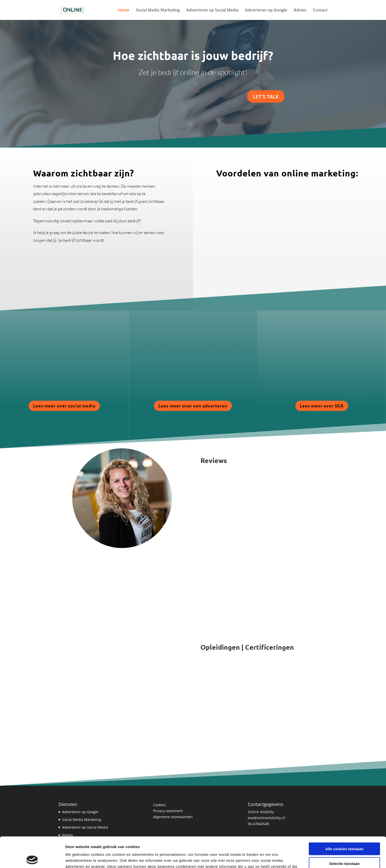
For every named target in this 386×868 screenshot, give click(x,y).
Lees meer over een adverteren (193, 406)
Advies (300, 10)
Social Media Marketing (158, 10)
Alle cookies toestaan (344, 818)
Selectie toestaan (345, 833)
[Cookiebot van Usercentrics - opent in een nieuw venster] (32, 858)
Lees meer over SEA (322, 406)
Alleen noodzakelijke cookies (344, 847)
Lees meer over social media (64, 406)
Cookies (160, 805)
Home (124, 10)
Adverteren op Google (266, 10)
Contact (320, 10)
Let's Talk (266, 96)
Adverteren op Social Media (212, 10)
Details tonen (269, 858)
